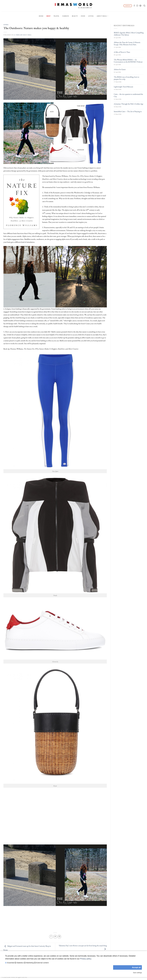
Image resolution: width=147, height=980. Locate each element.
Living (91, 16)
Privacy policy (86, 959)
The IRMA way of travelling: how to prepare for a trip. (127, 78)
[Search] (144, 6)
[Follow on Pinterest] (140, 6)
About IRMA (102, 16)
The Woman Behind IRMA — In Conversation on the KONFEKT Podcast (128, 61)
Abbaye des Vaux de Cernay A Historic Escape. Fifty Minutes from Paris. (127, 43)
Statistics (20, 963)
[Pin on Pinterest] (59, 937)
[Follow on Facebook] (134, 6)
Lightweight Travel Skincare (123, 87)
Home (41, 16)
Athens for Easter (120, 69)
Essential (11, 963)
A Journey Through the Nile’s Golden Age (129, 104)
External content (42, 963)
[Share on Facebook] (51, 937)
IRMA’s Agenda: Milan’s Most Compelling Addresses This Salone (129, 34)
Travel (56, 16)
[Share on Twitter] (55, 937)
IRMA (30, 35)
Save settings (137, 973)
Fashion (66, 16)
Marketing (30, 963)
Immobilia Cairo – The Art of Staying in (128, 111)
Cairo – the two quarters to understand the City (128, 95)
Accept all (136, 967)
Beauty (75, 16)
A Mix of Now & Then (122, 52)
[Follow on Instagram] (137, 6)
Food (83, 16)
